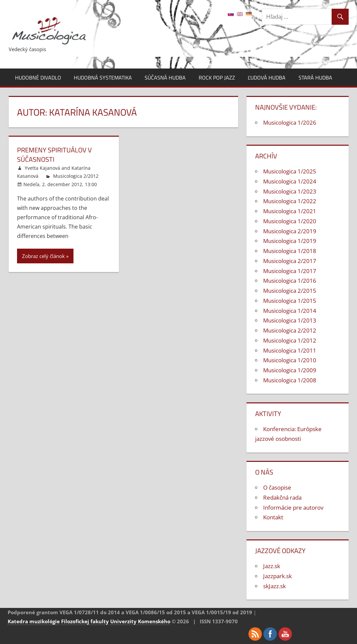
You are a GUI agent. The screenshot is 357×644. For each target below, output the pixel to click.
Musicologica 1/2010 (290, 360)
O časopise (277, 487)
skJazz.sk (275, 586)
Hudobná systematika (103, 78)
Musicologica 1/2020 (290, 221)
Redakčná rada (282, 497)
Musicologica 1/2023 (290, 191)
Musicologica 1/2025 (290, 171)
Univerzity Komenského (140, 621)
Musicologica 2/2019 (290, 231)
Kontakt (273, 517)
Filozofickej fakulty (85, 621)
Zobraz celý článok (43, 256)
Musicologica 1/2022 (290, 201)
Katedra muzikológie (34, 621)
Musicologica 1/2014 (290, 311)
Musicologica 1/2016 (290, 281)
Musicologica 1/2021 (290, 211)
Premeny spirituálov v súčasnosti (54, 155)
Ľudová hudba (267, 78)
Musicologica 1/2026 (290, 122)
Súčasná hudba (165, 78)
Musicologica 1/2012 (290, 340)
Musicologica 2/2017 (290, 261)
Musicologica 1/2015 (290, 301)
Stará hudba (315, 78)
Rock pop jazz (217, 78)
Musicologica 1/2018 (290, 251)
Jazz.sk (272, 566)
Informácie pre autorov (293, 507)
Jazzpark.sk (278, 576)
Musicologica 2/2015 (290, 291)
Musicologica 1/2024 (290, 181)
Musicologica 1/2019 (290, 241)
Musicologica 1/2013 (290, 320)
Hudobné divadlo (38, 78)
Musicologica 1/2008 (290, 380)
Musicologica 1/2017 (290, 271)
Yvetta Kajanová (42, 168)
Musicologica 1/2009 (290, 370)
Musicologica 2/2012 (76, 176)
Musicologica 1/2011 (290, 350)
